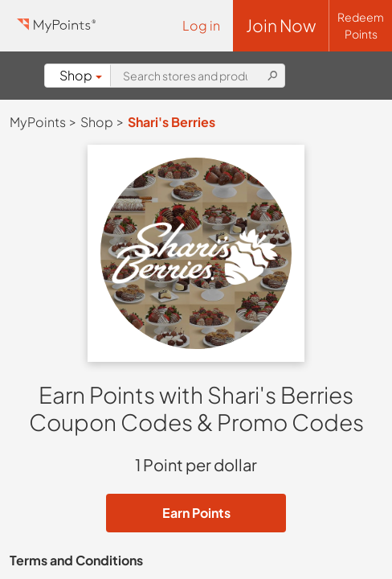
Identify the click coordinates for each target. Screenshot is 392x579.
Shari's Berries (171, 122)
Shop (81, 75)
